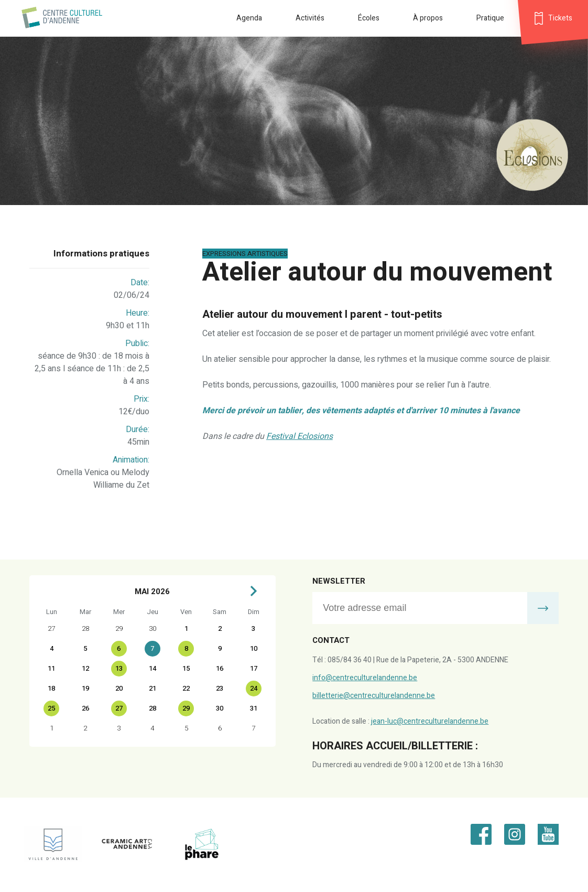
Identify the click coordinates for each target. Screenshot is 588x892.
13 (119, 668)
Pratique (490, 18)
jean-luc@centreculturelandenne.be (430, 721)
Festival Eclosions (300, 436)
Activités (310, 18)
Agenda (249, 18)
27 (119, 708)
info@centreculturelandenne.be (365, 678)
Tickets (560, 18)
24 (254, 688)
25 (51, 708)
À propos (428, 18)
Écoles (369, 18)
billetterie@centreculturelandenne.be (374, 696)
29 (186, 708)
